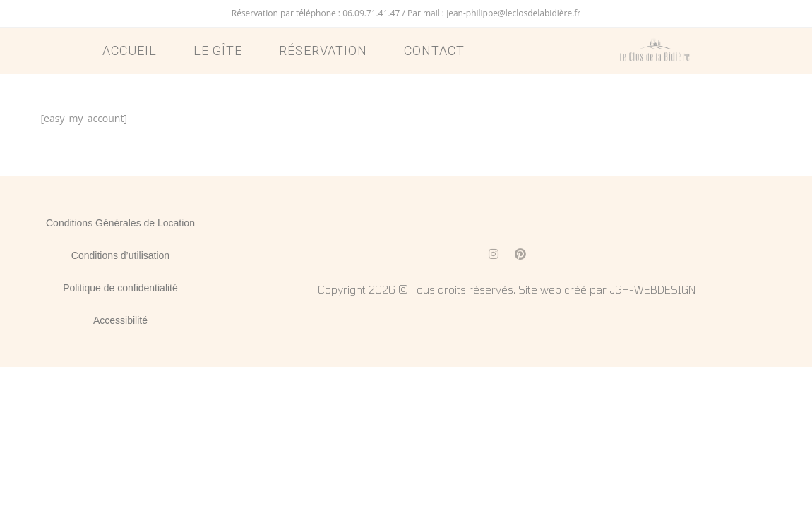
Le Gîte (218, 50)
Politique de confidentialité (120, 288)
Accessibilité (120, 320)
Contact (434, 50)
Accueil (130, 50)
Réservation (323, 50)
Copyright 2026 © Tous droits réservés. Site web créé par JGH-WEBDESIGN (507, 289)
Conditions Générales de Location (120, 223)
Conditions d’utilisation (120, 255)
